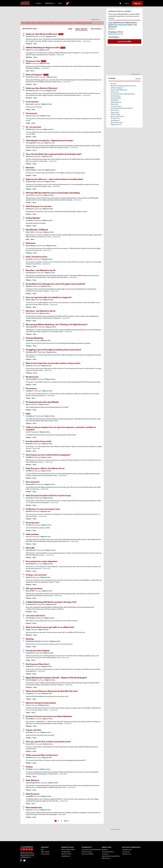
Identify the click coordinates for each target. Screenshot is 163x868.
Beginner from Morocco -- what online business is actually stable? (54, 179)
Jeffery (28, 50)
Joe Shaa (29, 525)
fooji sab (29, 116)
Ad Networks (115, 92)
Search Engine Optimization (119, 90)
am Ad (28, 432)
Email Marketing (115, 96)
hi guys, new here (33, 730)
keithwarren (30, 209)
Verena (113, 29)
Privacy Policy (45, 854)
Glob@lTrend (30, 757)
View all (138, 79)
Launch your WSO (124, 41)
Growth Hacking (115, 98)
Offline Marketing (116, 102)
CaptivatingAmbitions (33, 783)
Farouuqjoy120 (31, 143)
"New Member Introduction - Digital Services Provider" (50, 140)
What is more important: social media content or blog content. (53, 363)
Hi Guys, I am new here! (36, 575)
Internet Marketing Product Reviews (122, 108)
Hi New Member (33, 218)
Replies (29, 44)
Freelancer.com (127, 849)
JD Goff (28, 511)
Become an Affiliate (88, 854)
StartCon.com (127, 854)
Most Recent (81, 29)
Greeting (30, 639)
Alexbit (28, 577)
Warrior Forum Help (117, 122)
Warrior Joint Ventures (117, 116)
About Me (30, 548)
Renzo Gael (29, 732)
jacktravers (29, 366)
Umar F (28, 313)
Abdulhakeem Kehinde (33, 641)
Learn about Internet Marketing (91, 849)
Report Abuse (45, 852)
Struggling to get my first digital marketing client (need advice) (53, 350)
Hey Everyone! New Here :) (38, 664)
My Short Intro (32, 377)
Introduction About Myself (38, 650)
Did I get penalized (34, 588)
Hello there (31, 243)
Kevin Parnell (30, 129)
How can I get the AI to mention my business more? (48, 741)
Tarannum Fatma (31, 604)
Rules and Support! (34, 74)
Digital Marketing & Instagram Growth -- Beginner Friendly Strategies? (56, 678)
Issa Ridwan (30, 220)
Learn (61, 3)
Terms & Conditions (108, 852)
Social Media (114, 100)
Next (66, 821)
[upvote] (24, 35)
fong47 (28, 630)
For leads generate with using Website (42, 402)
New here (30, 167)
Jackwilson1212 (31, 379)
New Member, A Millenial (37, 230)
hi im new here (32, 102)
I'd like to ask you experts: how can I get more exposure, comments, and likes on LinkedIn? (61, 428)
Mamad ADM (30, 591)
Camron (28, 705)
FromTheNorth (30, 564)
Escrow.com (126, 852)
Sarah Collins (30, 232)
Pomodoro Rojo (31, 182)
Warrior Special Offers (68, 849)
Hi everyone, (31, 388)
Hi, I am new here (33, 127)
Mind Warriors (115, 110)
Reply (28, 71)
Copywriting (114, 104)
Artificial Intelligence (117, 88)
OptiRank (29, 286)
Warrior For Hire (66, 854)
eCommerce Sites (116, 106)
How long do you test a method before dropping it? (48, 455)
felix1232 (29, 457)
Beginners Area (51, 36)
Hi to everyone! (33, 482)
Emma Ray (29, 259)
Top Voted (96, 29)
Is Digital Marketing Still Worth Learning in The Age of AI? (51, 602)
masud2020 (29, 796)
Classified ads (66, 856)
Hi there (29, 767)
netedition (29, 391)
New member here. (34, 807)
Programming (115, 112)
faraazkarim (30, 653)
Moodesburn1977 (31, 352)
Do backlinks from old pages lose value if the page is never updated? (56, 284)
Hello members (32, 534)
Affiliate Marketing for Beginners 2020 (43, 47)
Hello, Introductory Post (36, 257)
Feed (70, 29)
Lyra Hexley (30, 498)
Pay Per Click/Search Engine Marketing (123, 94)
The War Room (66, 852)
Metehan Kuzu (30, 484)
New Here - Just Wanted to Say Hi (41, 270)
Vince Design (30, 618)
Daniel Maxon (30, 719)
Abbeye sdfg (30, 300)
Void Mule (29, 769)
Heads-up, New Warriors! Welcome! (42, 34)
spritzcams (29, 810)
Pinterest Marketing (35, 338)
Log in (127, 3)
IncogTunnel (30, 666)
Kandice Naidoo (31, 170)
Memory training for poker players (41, 703)
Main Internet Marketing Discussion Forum (123, 86)
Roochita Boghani (31, 680)
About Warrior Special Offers (111, 856)
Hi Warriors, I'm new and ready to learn (43, 509)
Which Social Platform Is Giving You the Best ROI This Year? (52, 691)
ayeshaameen (30, 195)
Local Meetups (115, 120)
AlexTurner (29, 156)
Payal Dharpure (31, 273)
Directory (105, 849)
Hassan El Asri (30, 744)
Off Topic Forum (115, 118)
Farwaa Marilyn (31, 550)
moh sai (28, 537)
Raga (27, 404)
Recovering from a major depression (42, 561)
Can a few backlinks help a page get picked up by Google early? (54, 154)
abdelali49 (29, 340)
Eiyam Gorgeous (31, 246)
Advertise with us (87, 852)
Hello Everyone (33, 794)
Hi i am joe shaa (33, 522)
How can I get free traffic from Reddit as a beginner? (49, 297)
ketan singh (29, 104)
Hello (28, 414)
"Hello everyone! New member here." (42, 755)
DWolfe (28, 63)
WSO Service (106, 858)
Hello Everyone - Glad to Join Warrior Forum (45, 468)
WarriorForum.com (32, 36)
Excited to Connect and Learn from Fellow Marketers (49, 716)
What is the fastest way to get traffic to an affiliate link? (50, 627)
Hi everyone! (31, 113)
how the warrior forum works (39, 441)
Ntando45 (29, 444)
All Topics (113, 84)
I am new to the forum (35, 615)
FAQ (42, 849)
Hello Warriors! (32, 780)
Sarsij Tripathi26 (31, 327)
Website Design (115, 114)
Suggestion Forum (116, 124)
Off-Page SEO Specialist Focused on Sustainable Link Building (53, 193)
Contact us (105, 854)
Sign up (137, 3)
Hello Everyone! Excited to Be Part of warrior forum (48, 495)
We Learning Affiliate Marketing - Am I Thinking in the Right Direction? (57, 324)
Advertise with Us (96, 19)
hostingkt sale (30, 416)
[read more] (87, 41)
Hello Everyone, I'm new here (39, 206)
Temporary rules (33, 61)
